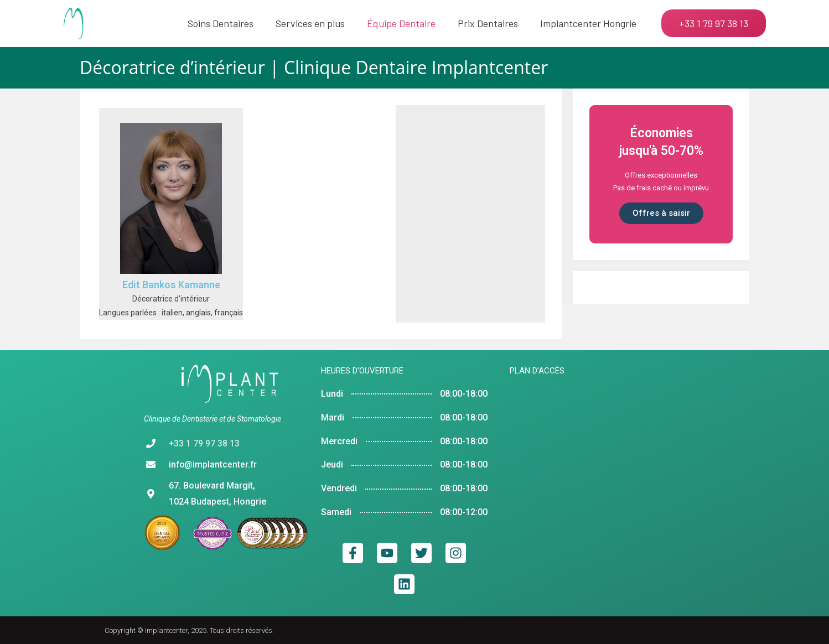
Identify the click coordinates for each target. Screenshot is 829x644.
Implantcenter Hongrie (588, 23)
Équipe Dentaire (401, 23)
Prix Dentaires (488, 23)
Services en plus (310, 23)
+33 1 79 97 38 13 (204, 443)
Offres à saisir (661, 213)
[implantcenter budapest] (597, 479)
